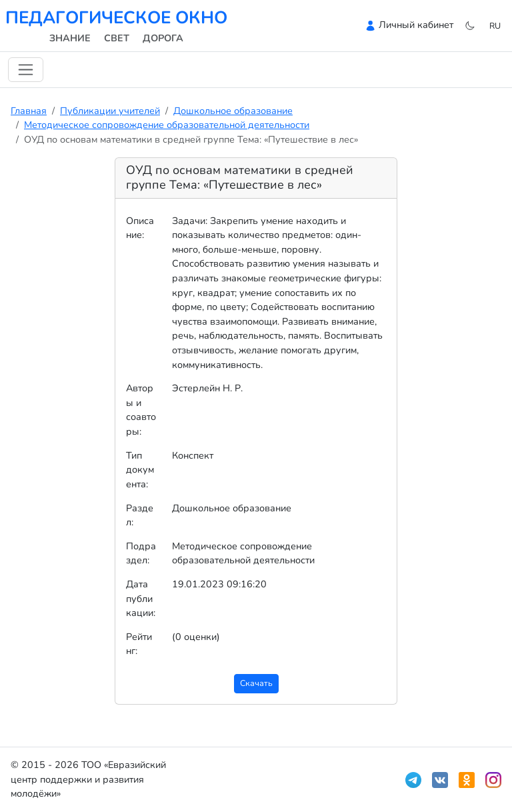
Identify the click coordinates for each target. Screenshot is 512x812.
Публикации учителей (110, 111)
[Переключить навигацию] (26, 70)
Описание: (140, 228)
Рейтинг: (139, 644)
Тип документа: (140, 470)
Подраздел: (141, 553)
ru (495, 26)
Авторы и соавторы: (141, 410)
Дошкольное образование (233, 111)
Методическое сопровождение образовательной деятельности (167, 125)
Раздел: (140, 515)
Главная (29, 111)
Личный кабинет (416, 25)
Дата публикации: (141, 598)
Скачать (256, 683)
